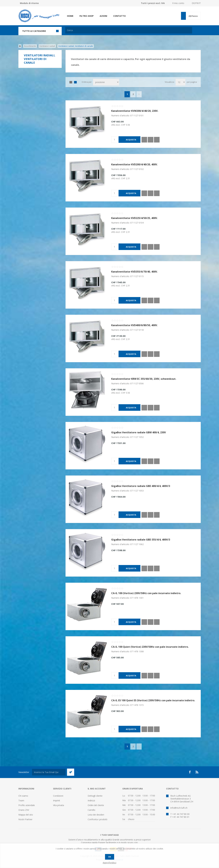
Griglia (71, 82)
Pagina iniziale (20, 46)
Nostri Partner (25, 819)
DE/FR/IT (196, 3)
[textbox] (129, 30)
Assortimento (30, 46)
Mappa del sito (26, 815)
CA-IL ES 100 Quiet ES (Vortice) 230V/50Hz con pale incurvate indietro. (153, 700)
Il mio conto (178, 3)
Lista (75, 82)
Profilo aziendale (27, 805)
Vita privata (59, 805)
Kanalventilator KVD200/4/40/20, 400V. (134, 164)
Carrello (91, 810)
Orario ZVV (24, 810)
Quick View (144, 140)
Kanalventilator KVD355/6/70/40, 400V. (134, 272)
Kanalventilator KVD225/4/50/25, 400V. (134, 218)
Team (21, 800)
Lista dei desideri (96, 815)
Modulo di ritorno (29, 3)
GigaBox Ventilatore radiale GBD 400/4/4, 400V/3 (141, 486)
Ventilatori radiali (47, 46)
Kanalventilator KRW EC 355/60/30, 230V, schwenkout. (144, 379)
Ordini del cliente (96, 805)
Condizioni (58, 796)
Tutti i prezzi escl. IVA (153, 3)
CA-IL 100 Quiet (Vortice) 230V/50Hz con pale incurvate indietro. (150, 647)
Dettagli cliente (95, 796)
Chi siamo (23, 796)
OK (110, 857)
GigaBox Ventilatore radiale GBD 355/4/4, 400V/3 (141, 540)
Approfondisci (109, 863)
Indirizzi (91, 800)
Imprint (57, 800)
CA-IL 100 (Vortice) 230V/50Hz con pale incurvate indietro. (146, 593)
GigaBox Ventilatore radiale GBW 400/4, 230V (139, 432)
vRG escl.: (116, 125)
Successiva (139, 94)
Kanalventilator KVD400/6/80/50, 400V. (134, 325)
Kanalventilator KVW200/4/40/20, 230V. (135, 111)
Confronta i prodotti (97, 819)
